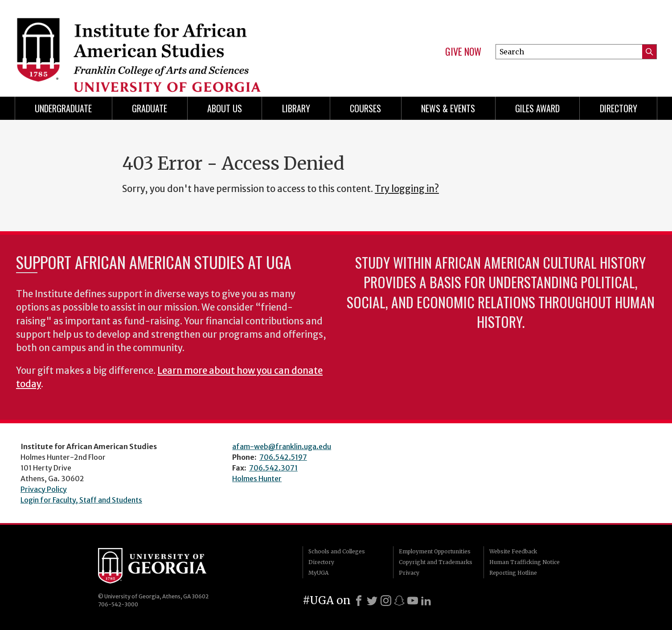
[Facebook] (359, 601)
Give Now (463, 52)
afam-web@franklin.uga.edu (282, 446)
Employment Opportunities (435, 551)
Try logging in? (407, 189)
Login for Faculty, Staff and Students (81, 500)
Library (296, 108)
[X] (372, 601)
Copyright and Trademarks (436, 562)
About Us (225, 108)
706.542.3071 (273, 468)
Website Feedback (513, 551)
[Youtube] (413, 601)
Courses (365, 108)
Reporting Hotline (513, 573)
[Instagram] (386, 601)
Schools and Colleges (337, 551)
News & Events (448, 108)
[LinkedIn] (426, 601)
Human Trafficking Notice (524, 562)
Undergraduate (63, 108)
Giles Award (537, 108)
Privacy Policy (44, 489)
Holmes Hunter (257, 479)
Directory (619, 108)
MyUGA (318, 573)
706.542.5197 (283, 457)
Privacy (409, 573)
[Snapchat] (399, 601)
